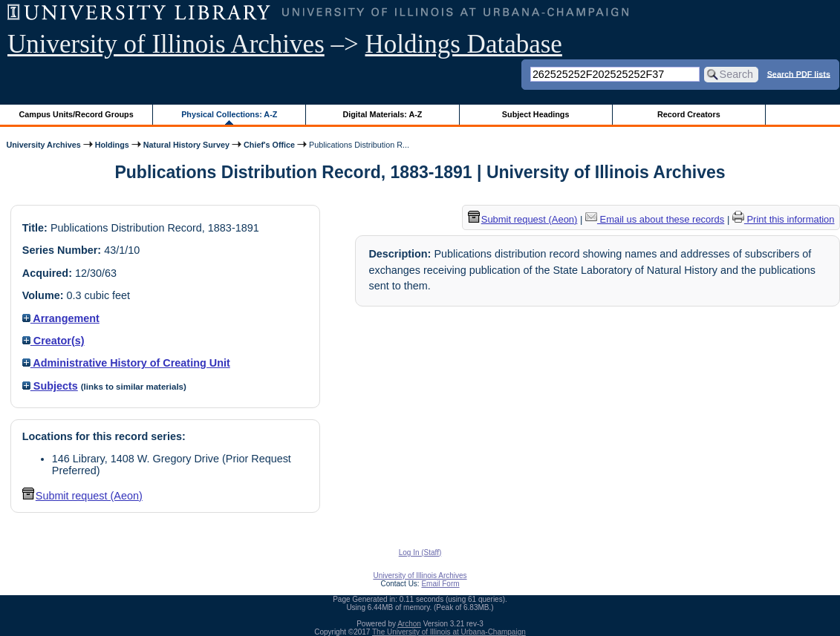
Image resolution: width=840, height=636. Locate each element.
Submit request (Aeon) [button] (82, 496)
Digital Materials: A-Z (382, 114)
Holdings (112, 145)
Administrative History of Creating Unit (126, 363)
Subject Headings (536, 114)
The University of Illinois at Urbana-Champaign (449, 632)
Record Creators (689, 114)
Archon (409, 624)
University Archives (43, 145)
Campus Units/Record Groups (76, 114)
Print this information (784, 219)
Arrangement (61, 318)
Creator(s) (53, 341)
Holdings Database (464, 44)
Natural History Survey (186, 145)
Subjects (50, 386)
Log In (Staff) (420, 553)
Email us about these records (655, 219)
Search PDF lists (799, 73)
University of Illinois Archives (166, 44)
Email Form (440, 584)
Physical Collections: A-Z (229, 114)
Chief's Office (269, 145)
